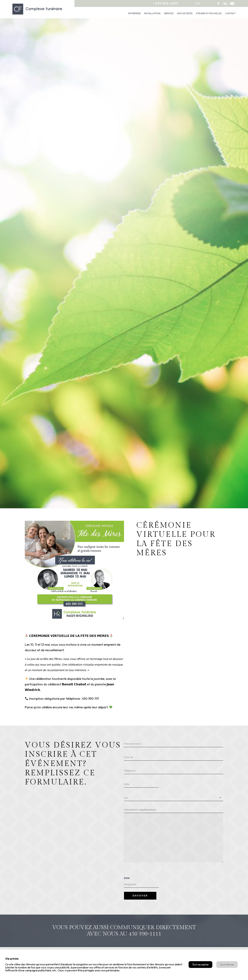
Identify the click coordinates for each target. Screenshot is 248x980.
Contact (230, 13)
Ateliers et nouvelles (209, 13)
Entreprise (135, 13)
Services (169, 13)
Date (127, 878)
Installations (152, 13)
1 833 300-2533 (166, 3)
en (198, 3)
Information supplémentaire (140, 810)
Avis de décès (185, 13)
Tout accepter (200, 964)
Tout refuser (227, 964)
